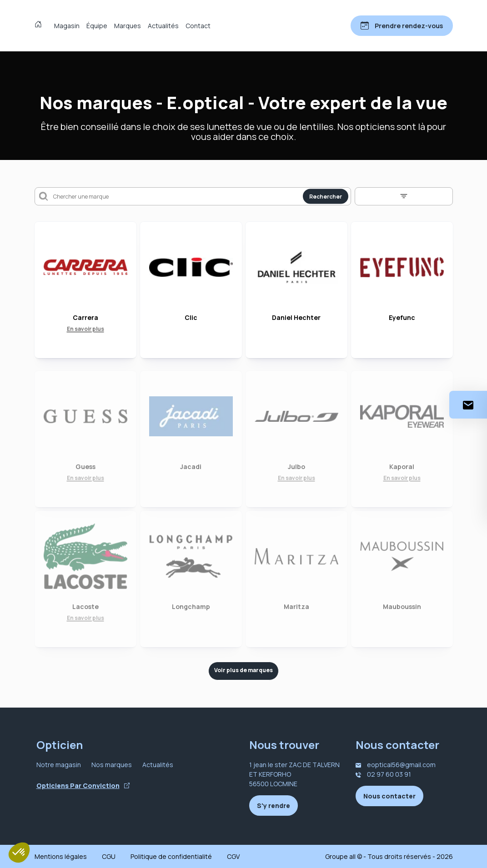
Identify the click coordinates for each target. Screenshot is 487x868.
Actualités (163, 26)
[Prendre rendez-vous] (402, 26)
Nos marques (112, 765)
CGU (109, 856)
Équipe (97, 26)
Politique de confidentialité (171, 856)
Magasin (67, 26)
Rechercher (326, 197)
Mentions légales (61, 856)
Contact (198, 26)
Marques (128, 26)
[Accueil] (40, 25)
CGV (233, 856)
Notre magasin (59, 765)
